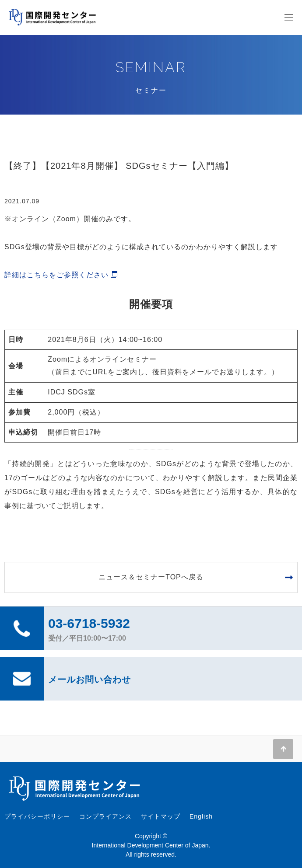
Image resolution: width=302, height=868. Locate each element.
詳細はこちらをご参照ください (56, 275)
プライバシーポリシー (37, 816)
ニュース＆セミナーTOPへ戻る (151, 577)
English (201, 816)
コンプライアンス (105, 816)
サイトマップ (161, 816)
